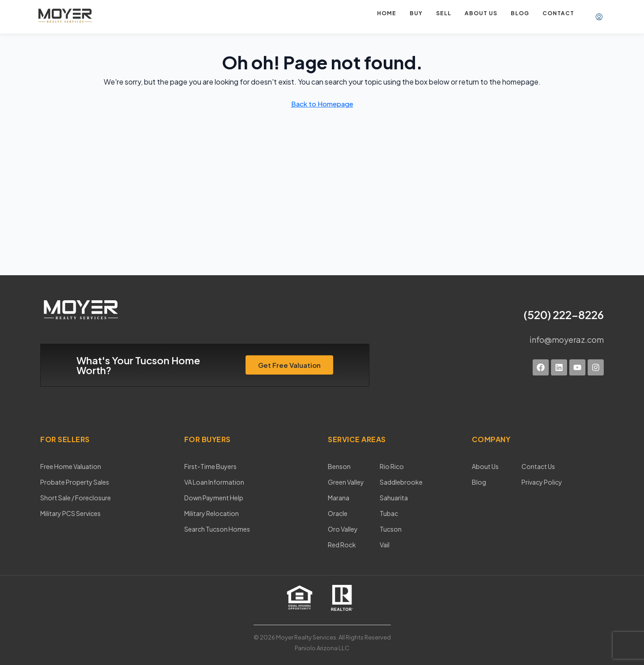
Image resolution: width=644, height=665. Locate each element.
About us (481, 13)
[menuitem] (599, 17)
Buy (416, 13)
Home (387, 13)
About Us (485, 466)
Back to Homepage (322, 104)
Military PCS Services (70, 513)
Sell (444, 13)
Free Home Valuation (71, 466)
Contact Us (538, 466)
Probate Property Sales (75, 482)
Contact (558, 13)
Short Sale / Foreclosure (76, 498)
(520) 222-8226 (564, 315)
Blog (520, 13)
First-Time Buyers (210, 466)
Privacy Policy (542, 482)
